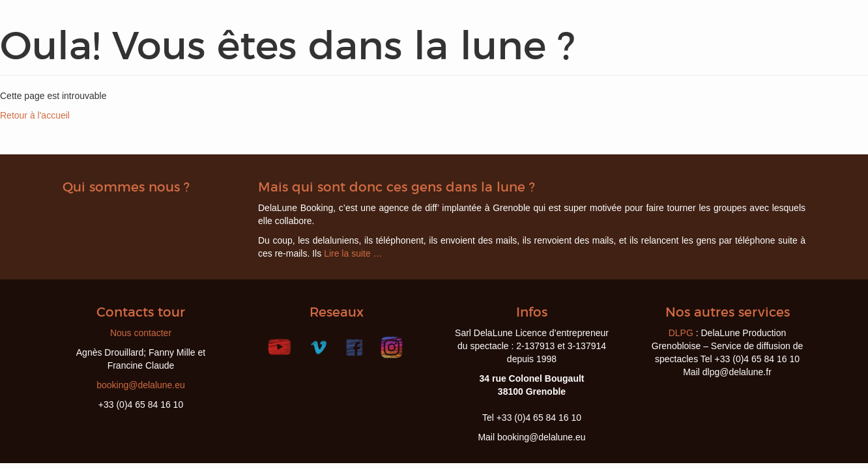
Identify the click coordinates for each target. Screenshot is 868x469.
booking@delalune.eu (141, 385)
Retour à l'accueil (35, 115)
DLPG (681, 333)
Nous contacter (141, 333)
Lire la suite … (353, 253)
